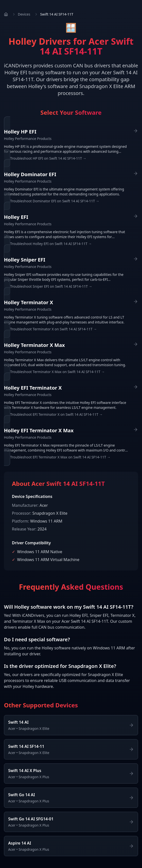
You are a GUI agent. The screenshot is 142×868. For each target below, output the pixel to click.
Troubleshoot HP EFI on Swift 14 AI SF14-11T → (48, 158)
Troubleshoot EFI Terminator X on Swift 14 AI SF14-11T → (56, 414)
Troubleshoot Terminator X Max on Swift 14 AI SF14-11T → (57, 372)
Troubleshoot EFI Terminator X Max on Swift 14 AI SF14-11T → (60, 457)
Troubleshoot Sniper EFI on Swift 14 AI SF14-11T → (51, 286)
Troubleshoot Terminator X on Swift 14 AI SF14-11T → (54, 329)
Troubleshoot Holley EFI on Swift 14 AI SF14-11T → (51, 244)
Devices (24, 14)
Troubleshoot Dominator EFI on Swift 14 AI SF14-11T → (55, 201)
